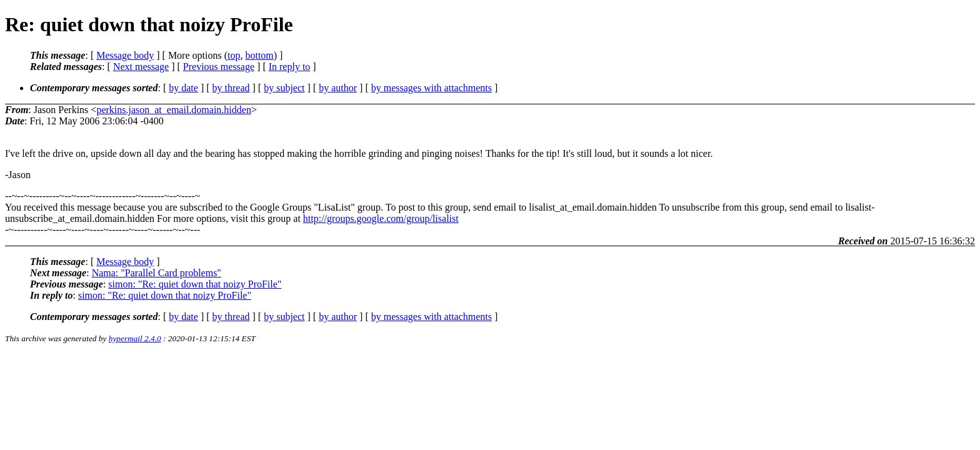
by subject (284, 88)
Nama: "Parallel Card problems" (157, 273)
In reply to (290, 67)
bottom (259, 55)
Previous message (219, 67)
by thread (231, 88)
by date (183, 88)
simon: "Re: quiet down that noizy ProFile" (195, 284)
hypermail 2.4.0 (135, 338)
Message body (125, 55)
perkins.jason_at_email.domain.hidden (174, 110)
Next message (141, 67)
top (234, 55)
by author (338, 88)
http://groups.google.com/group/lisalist (381, 218)
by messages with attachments (432, 88)
